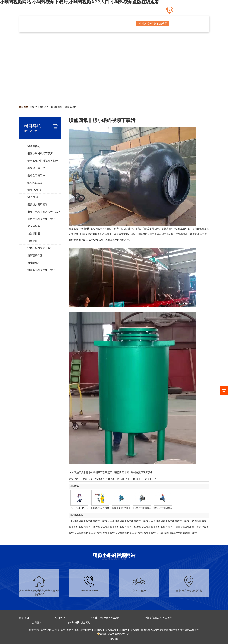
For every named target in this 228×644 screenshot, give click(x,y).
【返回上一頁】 (150, 479)
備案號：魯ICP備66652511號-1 (114, 634)
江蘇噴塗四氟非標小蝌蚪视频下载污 (153, 527)
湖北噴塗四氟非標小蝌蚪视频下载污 (137, 533)
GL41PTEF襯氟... (142, 508)
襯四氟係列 (71, 107)
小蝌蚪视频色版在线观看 (50, 107)
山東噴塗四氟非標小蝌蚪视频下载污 (129, 521)
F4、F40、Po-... (79, 508)
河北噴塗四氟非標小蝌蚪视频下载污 (88, 521)
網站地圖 (114, 639)
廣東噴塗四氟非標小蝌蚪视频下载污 (96, 533)
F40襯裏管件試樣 (100, 508)
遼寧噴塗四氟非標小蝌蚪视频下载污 (112, 527)
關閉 (137, 479)
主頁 (32, 107)
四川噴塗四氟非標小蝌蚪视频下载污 (170, 521)
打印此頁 (123, 479)
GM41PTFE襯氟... (163, 508)
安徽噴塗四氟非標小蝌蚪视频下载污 (178, 533)
